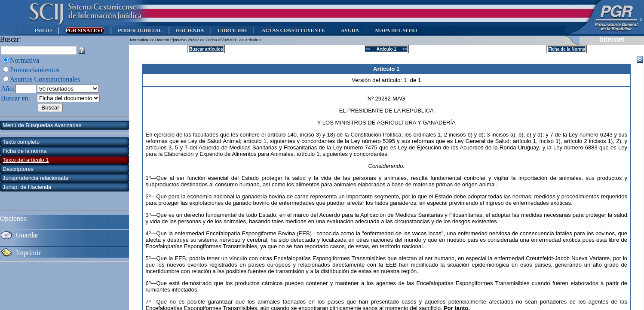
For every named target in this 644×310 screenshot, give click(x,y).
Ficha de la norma (25, 151)
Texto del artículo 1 (26, 160)
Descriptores (18, 169)
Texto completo (21, 142)
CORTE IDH (232, 30)
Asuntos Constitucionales (45, 79)
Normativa (25, 60)
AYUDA (350, 30)
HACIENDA (190, 30)
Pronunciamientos (35, 70)
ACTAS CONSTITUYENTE (293, 30)
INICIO (43, 30)
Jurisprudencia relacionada (35, 178)
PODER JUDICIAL (140, 30)
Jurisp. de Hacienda (27, 187)
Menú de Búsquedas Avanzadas (42, 125)
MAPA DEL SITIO (396, 30)
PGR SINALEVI (85, 30)
